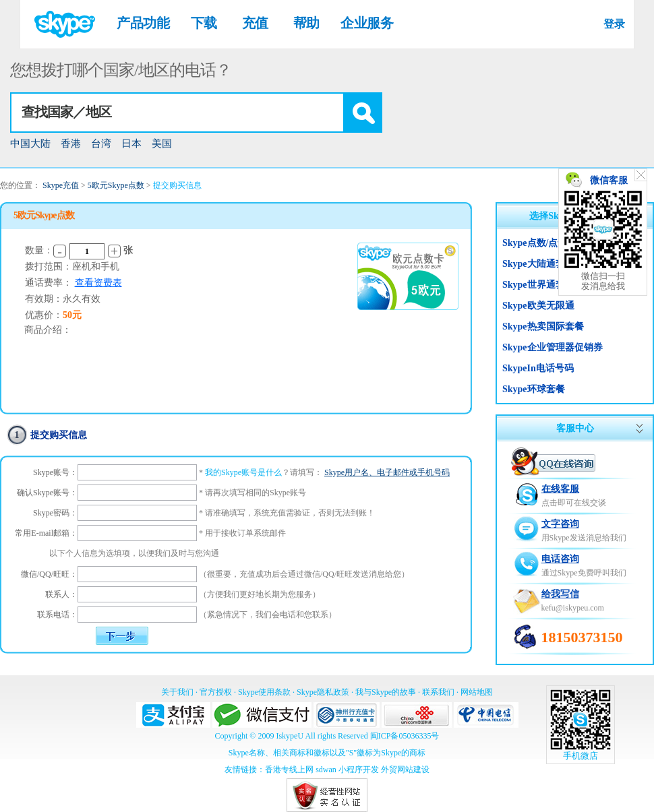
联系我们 (438, 692)
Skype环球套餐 (534, 389)
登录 (614, 24)
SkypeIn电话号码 (538, 368)
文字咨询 (560, 524)
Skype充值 (61, 185)
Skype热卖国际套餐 (543, 326)
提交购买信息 (177, 185)
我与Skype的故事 (386, 692)
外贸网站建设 (405, 770)
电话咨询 (560, 559)
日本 (131, 144)
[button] (362, 113)
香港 (71, 144)
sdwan (326, 770)
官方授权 (216, 692)
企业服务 (367, 23)
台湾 (101, 144)
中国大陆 (30, 144)
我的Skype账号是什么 (243, 472)
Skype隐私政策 (323, 692)
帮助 (306, 23)
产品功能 (143, 23)
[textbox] (177, 113)
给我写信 (560, 594)
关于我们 (177, 692)
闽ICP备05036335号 (405, 736)
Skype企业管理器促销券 (553, 347)
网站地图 (477, 692)
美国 (162, 144)
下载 (204, 23)
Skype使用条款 (264, 692)
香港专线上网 (289, 770)
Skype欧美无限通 (538, 306)
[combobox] (196, 113)
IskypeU (290, 736)
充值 (255, 23)
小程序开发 (359, 770)
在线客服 (560, 489)
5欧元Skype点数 (116, 185)
